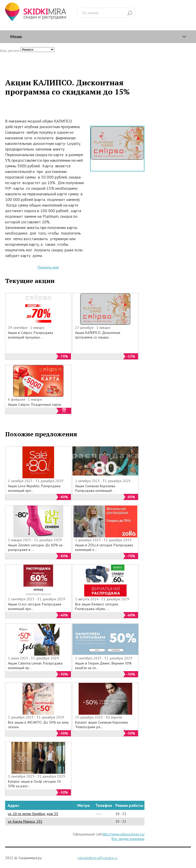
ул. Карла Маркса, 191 (25, 821)
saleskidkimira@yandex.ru (97, 858)
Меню (16, 37)
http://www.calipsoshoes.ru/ (124, 834)
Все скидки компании (128, 839)
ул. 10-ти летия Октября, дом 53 (33, 814)
